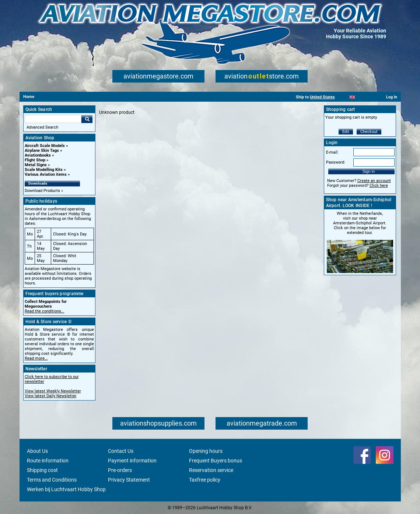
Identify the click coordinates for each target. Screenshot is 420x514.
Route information (48, 461)
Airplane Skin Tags (42, 151)
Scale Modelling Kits (44, 170)
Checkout (369, 132)
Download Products (42, 191)
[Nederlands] (343, 97)
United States (322, 97)
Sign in (369, 171)
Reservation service (211, 470)
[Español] (361, 97)
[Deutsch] (370, 97)
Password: (336, 162)
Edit (346, 132)
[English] (352, 97)
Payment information (132, 461)
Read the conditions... (45, 311)
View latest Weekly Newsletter (53, 391)
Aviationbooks (38, 155)
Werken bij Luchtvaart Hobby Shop (66, 489)
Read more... (36, 358)
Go (87, 119)
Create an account (374, 181)
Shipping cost (42, 470)
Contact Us (121, 451)
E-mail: (332, 152)
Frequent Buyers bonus (216, 461)
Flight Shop (35, 160)
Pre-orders (120, 470)
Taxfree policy (205, 480)
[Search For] (53, 119)
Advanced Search (42, 127)
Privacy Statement (129, 480)
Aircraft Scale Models (45, 146)
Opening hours (206, 451)
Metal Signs (36, 165)
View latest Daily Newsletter (51, 396)
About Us (37, 451)
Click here (379, 186)
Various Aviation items (46, 174)
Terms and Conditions (52, 480)
